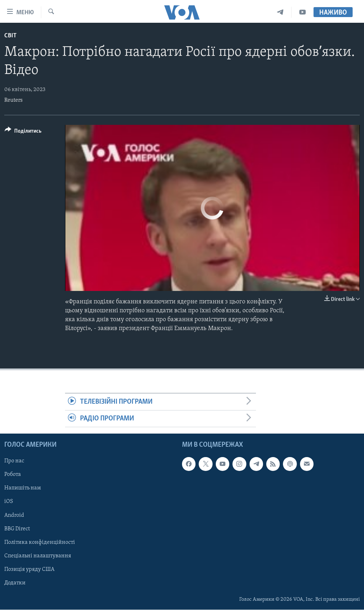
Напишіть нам (23, 488)
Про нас (14, 461)
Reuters (14, 100)
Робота (13, 475)
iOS (9, 502)
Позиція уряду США (29, 569)
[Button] (23, 132)
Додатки (15, 583)
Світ (10, 36)
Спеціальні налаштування (38, 556)
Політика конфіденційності (40, 542)
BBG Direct (17, 529)
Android (14, 515)
